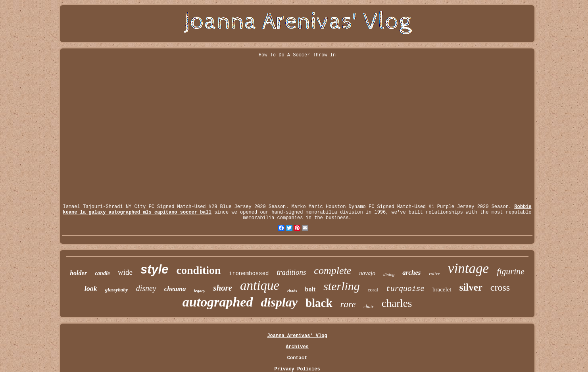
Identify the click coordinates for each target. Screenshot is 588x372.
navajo (367, 273)
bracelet (442, 289)
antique (260, 285)
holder (78, 273)
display (279, 302)
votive (434, 274)
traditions (291, 272)
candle (102, 273)
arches (411, 273)
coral (373, 290)
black (319, 303)
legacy (200, 291)
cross (500, 287)
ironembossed (249, 274)
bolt (310, 289)
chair (368, 306)
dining (389, 274)
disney (146, 288)
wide (125, 272)
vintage (468, 269)
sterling (342, 286)
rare (348, 304)
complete (332, 271)
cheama (175, 289)
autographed (218, 302)
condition (199, 270)
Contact (297, 358)
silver (471, 287)
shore (223, 288)
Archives (297, 347)
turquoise (405, 289)
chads (292, 291)
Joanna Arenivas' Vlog (297, 336)
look (91, 289)
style (155, 269)
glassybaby (117, 290)
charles (397, 303)
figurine (511, 271)
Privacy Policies (297, 369)
